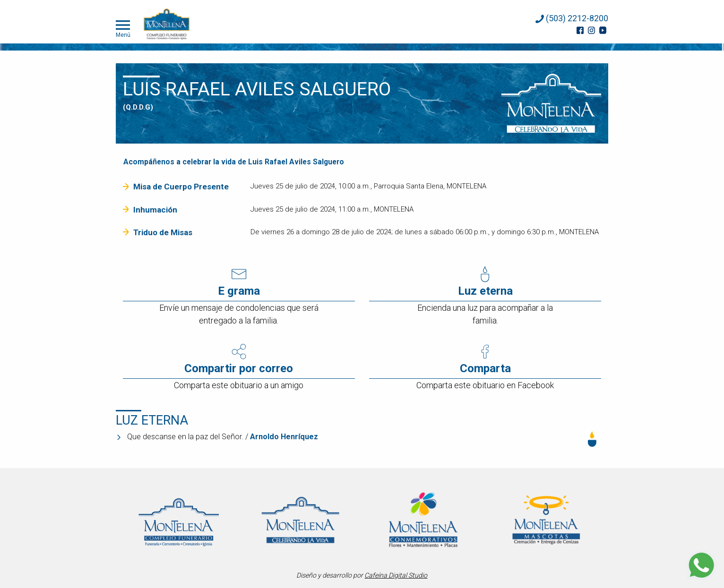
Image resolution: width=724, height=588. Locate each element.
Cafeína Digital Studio (396, 575)
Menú (123, 28)
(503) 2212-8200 (572, 18)
